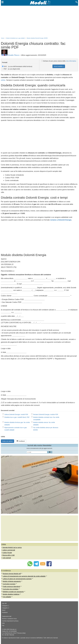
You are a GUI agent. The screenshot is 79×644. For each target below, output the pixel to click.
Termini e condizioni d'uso (9, 619)
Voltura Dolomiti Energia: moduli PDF (16, 414)
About (4, 610)
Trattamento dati (7, 616)
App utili (4, 603)
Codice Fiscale (7, 553)
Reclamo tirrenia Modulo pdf (12, 574)
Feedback (21, 441)
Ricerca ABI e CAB (8, 555)
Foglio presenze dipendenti (11, 587)
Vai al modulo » (59, 66)
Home (3, 38)
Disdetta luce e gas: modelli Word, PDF (17, 417)
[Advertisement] (39, 21)
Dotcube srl (13, 629)
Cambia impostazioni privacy (10, 621)
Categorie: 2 (6, 608)
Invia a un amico (8, 441)
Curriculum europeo (9, 584)
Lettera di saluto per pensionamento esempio (17, 579)
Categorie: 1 (6, 606)
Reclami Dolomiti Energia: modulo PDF (46, 414)
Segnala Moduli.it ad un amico (12, 547)
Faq (3, 625)
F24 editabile (7, 597)
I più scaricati (7, 558)
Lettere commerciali (9, 550)
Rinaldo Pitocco (14, 55)
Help (3, 623)
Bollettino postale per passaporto (13, 592)
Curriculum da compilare (11, 589)
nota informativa (71, 61)
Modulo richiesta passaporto (12, 581)
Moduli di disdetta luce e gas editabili (15, 38)
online (3, 80)
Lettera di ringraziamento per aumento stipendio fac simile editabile (24, 576)
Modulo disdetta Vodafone (11, 594)
